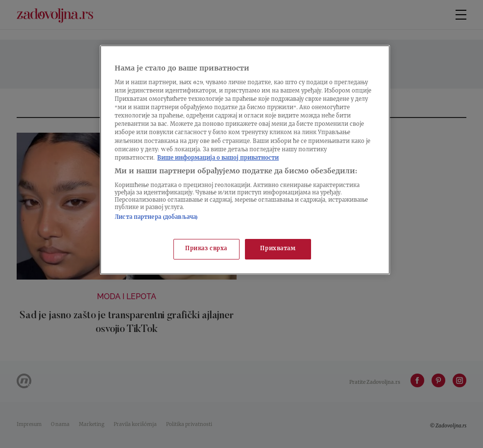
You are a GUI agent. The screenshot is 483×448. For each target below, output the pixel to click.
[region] (245, 160)
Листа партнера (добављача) (156, 218)
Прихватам (278, 249)
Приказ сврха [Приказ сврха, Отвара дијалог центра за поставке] (206, 249)
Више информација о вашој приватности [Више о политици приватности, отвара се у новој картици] (218, 158)
